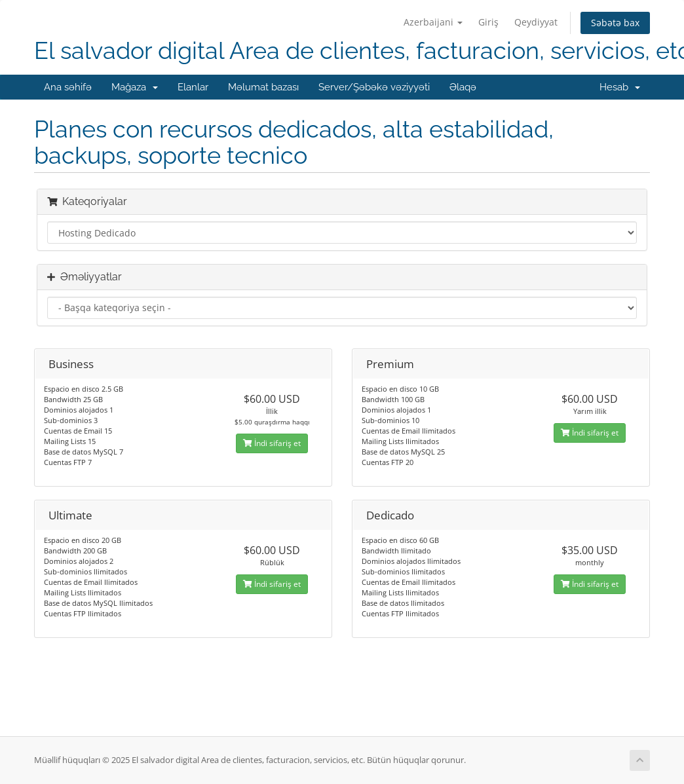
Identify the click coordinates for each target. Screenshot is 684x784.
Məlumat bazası (263, 87)
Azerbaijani (433, 22)
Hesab (620, 87)
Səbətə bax (615, 23)
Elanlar (193, 87)
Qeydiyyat (536, 22)
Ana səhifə (68, 87)
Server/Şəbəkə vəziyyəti (374, 87)
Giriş (488, 22)
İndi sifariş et (272, 443)
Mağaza (135, 87)
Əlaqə (463, 87)
